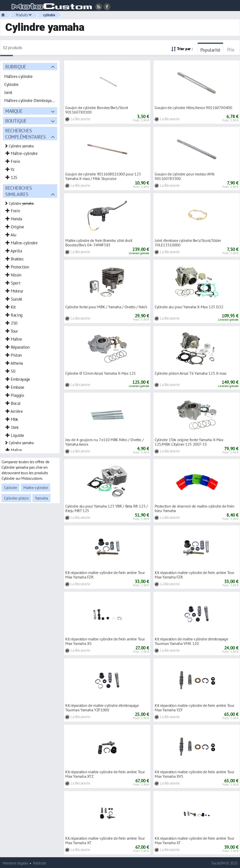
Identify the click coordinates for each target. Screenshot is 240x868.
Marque (14, 111)
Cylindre (11, 488)
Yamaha (41, 498)
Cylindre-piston (16, 498)
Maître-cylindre (36, 488)
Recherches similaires (18, 191)
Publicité (40, 863)
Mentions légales (15, 863)
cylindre (49, 15)
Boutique (16, 121)
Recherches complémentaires (25, 134)
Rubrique (16, 67)
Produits (24, 15)
